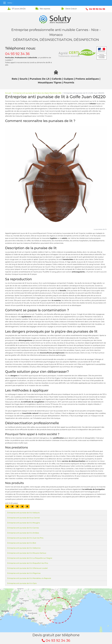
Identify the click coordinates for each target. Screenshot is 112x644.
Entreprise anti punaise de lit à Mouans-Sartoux (27, 553)
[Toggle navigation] (8, 3)
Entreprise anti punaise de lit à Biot (22, 543)
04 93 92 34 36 (17, 54)
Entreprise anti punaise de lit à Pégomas (24, 573)
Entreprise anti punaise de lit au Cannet (24, 518)
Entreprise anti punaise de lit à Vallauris (23, 513)
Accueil (8, 93)
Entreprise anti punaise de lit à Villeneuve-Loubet (28, 568)
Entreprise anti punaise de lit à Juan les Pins (25, 538)
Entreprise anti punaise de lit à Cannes (23, 528)
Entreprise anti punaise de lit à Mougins (24, 523)
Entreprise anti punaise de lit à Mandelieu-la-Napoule (29, 578)
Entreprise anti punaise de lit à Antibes (23, 533)
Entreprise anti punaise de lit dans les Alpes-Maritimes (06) (37, 93)
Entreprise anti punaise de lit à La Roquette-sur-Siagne (30, 558)
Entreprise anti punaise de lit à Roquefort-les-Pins (28, 563)
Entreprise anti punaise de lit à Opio (22, 583)
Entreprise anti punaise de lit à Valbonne (24, 548)
